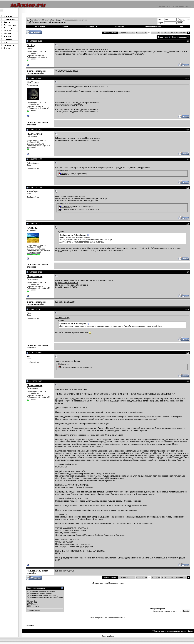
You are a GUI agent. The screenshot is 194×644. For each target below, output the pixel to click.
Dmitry (31, 45)
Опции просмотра (180, 37)
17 (162, 33)
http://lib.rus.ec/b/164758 (66, 287)
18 (165, 33)
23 (172, 33)
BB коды (30, 601)
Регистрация (40, 26)
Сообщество (91, 26)
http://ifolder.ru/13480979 (66, 283)
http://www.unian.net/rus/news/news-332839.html (77, 140)
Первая (122, 33)
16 (159, 33)
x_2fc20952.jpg (67, 367)
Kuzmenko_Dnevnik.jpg (70, 209)
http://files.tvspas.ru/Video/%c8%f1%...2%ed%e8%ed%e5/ (82, 49)
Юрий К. (32, 228)
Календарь (120, 26)
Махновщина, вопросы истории (75, 20)
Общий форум (56, 20)
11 (143, 33)
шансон (59, 571)
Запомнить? (184, 20)
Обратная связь (159, 631)
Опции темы (163, 37)
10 (139, 33)
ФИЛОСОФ (61, 71)
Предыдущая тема (100, 583)
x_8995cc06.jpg (62, 318)
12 (146, 33)
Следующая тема (116, 583)
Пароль (161, 23)
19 (169, 33)
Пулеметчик (35, 134)
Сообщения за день (153, 26)
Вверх (191, 631)
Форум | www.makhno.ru (39, 20)
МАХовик (33, 82)
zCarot (112, 636)
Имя (160, 20)
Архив (184, 631)
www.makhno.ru (173, 631)
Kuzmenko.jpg (67, 207)
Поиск (182, 26)
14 (152, 33)
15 (156, 33)
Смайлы (30, 603)
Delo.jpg (64, 174)
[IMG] (29, 605)
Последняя (181, 33)
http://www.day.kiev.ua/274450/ (69, 105)
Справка (64, 26)
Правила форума (33, 610)
